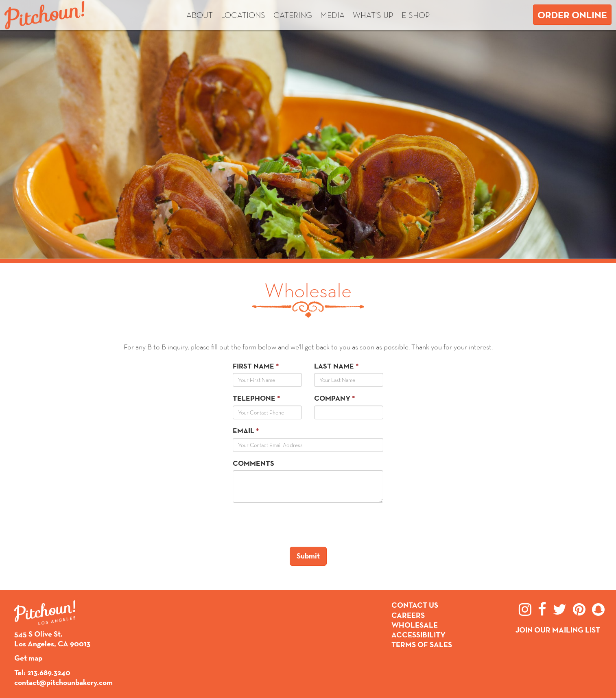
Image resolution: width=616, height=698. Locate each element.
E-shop (416, 15)
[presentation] (295, 525)
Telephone (254, 398)
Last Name (334, 366)
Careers (408, 615)
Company (332, 398)
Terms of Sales (422, 645)
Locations (243, 15)
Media (332, 15)
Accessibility (418, 635)
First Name (253, 366)
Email (244, 431)
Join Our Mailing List (558, 630)
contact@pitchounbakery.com (63, 682)
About (200, 15)
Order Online (572, 15)
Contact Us (415, 605)
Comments (253, 463)
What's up (373, 15)
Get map (28, 658)
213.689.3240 (49, 673)
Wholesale (415, 625)
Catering (293, 15)
